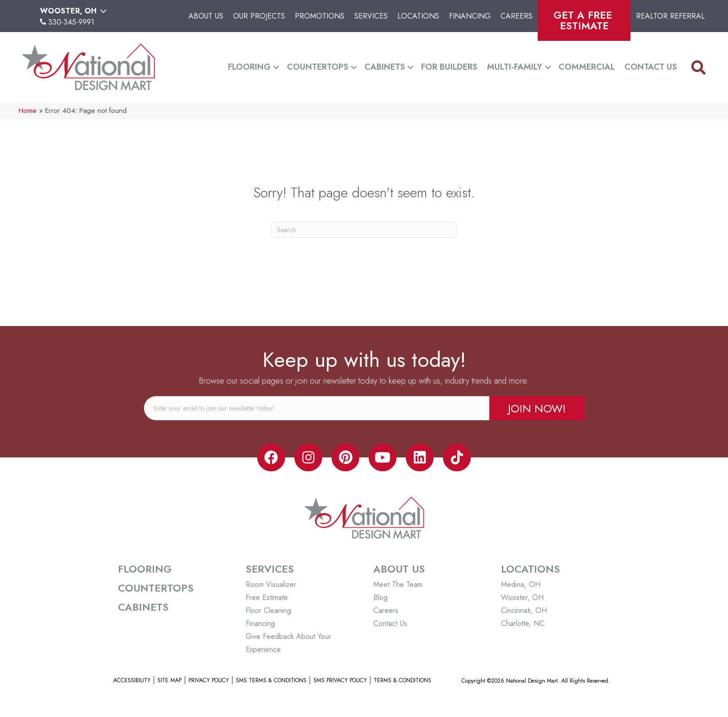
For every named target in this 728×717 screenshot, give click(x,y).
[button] (276, 67)
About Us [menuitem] (206, 16)
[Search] (364, 230)
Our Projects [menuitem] (259, 16)
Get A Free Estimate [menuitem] (584, 20)
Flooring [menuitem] (249, 67)
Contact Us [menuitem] (651, 67)
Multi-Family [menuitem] (515, 67)
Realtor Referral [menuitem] (670, 16)
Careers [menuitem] (517, 16)
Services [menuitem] (371, 16)
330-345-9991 (71, 22)
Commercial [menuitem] (587, 67)
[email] (317, 408)
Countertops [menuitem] (318, 67)
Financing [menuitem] (470, 16)
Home (28, 111)
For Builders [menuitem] (449, 67)
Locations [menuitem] (418, 16)
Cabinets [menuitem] (385, 67)
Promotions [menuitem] (320, 16)
